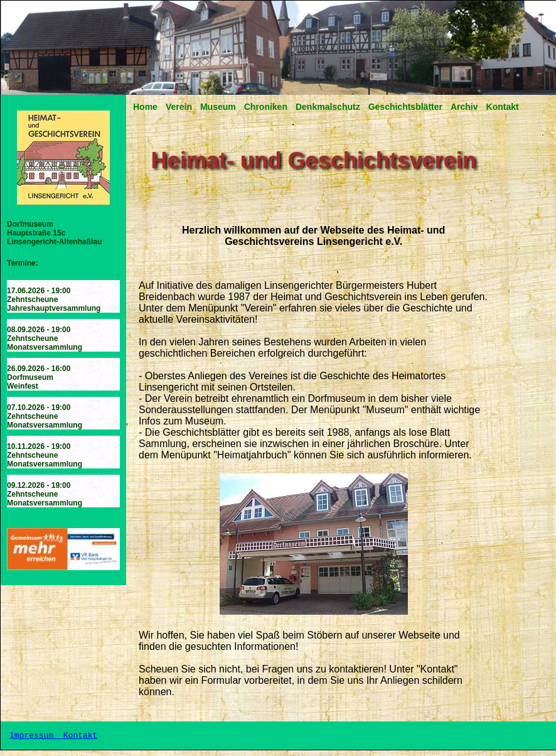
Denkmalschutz (328, 107)
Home (145, 107)
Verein (179, 107)
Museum (218, 107)
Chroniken (266, 107)
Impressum (34, 738)
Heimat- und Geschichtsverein (314, 160)
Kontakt (503, 107)
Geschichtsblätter (405, 107)
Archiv (464, 107)
